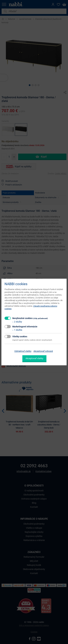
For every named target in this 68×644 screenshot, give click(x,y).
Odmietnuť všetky (23, 351)
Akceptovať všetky (34, 358)
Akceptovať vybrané (43, 351)
